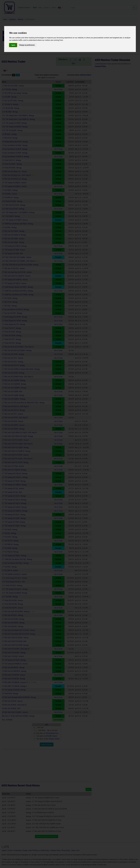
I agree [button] (13, 45)
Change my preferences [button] (27, 45)
